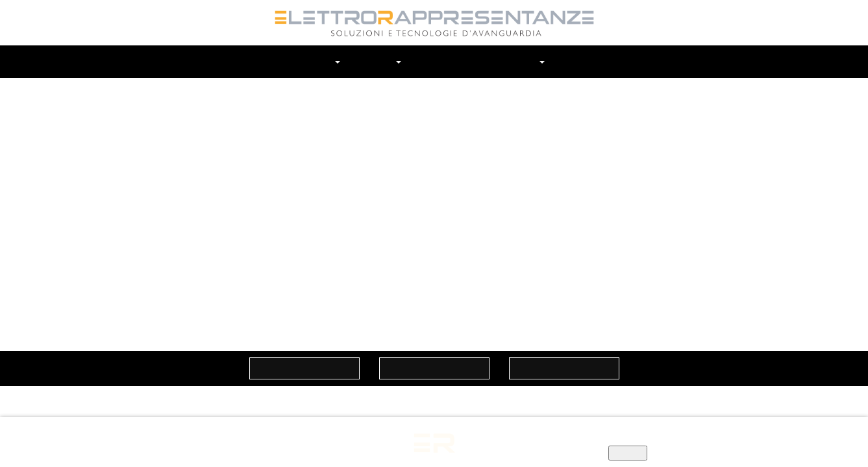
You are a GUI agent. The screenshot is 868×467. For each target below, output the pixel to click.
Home (262, 61)
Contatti (575, 61)
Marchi (382, 61)
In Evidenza (507, 61)
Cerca (610, 62)
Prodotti (439, 61)
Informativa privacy (530, 440)
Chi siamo (318, 61)
